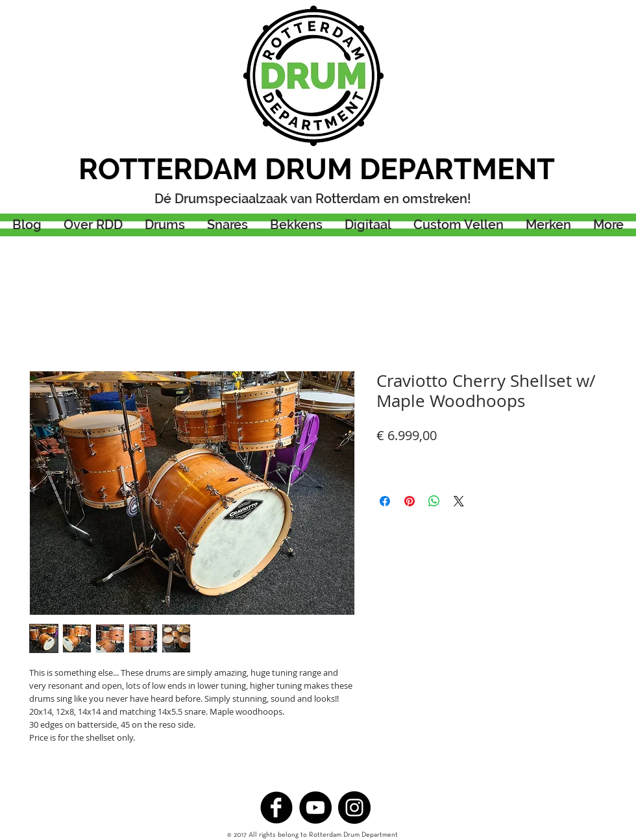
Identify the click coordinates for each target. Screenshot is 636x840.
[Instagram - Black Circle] (354, 808)
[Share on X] (459, 501)
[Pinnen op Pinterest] (410, 501)
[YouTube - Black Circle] (315, 808)
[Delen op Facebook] (385, 501)
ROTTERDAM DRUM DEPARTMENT (317, 169)
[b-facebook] (276, 808)
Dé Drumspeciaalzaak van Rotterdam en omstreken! (313, 199)
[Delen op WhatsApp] (434, 501)
